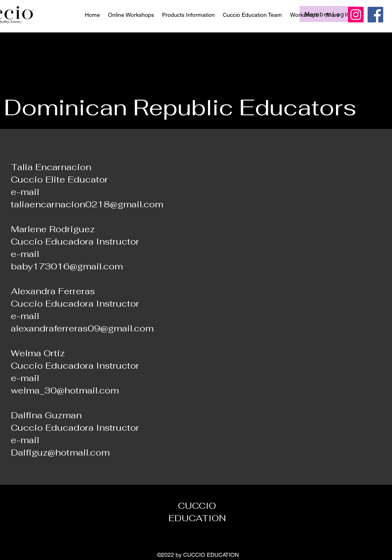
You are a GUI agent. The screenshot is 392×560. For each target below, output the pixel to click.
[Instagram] (356, 15)
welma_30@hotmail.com (65, 390)
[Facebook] (375, 15)
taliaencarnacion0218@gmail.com (87, 204)
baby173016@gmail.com (67, 266)
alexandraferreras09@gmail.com (82, 328)
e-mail (25, 316)
